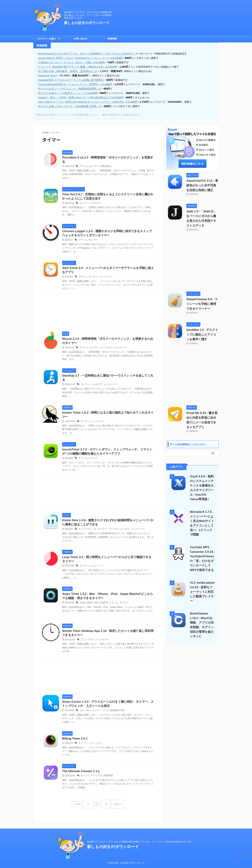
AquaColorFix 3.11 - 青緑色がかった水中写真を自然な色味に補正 (202, 183)
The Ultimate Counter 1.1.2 (84, 778)
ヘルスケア (94, 202)
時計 (120, 716)
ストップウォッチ (87, 532)
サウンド (84, 349)
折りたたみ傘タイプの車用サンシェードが (66, 91)
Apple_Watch (86, 607)
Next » (116, 809)
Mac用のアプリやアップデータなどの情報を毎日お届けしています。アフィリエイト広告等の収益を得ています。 (141, 842)
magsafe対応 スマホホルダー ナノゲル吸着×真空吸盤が (69, 79)
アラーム (84, 165)
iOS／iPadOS (99, 607)
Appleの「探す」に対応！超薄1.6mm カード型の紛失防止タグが (78, 96)
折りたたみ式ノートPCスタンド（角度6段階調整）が (68, 87)
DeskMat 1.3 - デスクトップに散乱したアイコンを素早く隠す (202, 328)
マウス (104, 716)
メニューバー (104, 277)
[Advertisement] (98, 312)
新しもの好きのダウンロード (87, 23)
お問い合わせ (80, 39)
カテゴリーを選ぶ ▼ (49, 39)
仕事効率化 (104, 165)
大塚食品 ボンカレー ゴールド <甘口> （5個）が (69, 62)
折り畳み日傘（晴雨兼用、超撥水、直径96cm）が (66, 70)
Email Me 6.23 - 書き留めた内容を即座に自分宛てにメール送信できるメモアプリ (202, 411)
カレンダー (85, 716)
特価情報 (112, 39)
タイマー (93, 165)
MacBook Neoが (47, 75)
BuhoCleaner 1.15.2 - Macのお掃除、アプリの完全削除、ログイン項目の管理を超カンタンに (202, 602)
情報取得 (113, 716)
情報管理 (106, 782)
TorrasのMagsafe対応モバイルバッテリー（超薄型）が (73, 83)
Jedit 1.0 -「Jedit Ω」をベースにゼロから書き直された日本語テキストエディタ (202, 214)
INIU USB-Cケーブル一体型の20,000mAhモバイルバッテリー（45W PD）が (85, 100)
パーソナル (104, 349)
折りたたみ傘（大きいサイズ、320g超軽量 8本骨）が (68, 104)
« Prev (80, 809)
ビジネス (122, 532)
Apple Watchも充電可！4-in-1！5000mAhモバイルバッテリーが (78, 58)
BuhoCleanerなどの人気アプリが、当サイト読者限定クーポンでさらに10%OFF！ (83, 53)
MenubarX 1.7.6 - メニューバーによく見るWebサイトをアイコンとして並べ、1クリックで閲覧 (202, 509)
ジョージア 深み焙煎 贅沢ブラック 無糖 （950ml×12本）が (75, 66)
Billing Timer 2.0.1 (77, 745)
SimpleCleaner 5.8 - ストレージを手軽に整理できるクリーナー (202, 297)
